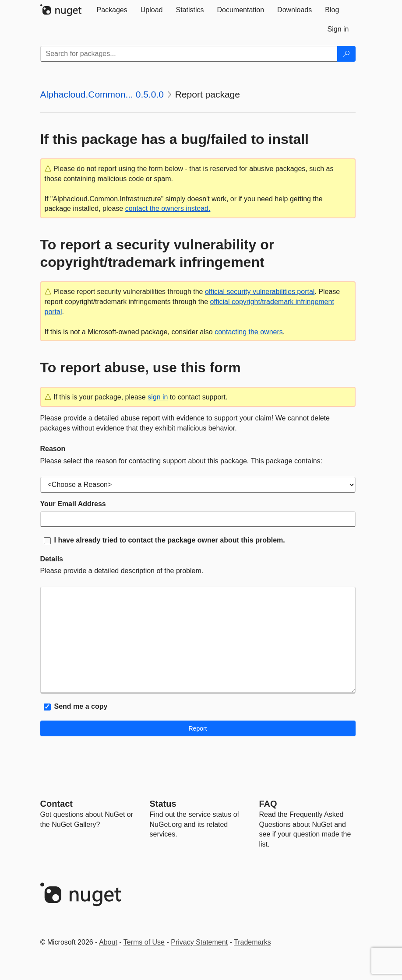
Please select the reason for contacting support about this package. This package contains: (182, 461)
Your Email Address (73, 504)
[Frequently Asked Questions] (268, 804)
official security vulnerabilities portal (260, 292)
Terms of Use (144, 942)
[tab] (112, 10)
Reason (53, 449)
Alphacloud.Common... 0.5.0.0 (102, 94)
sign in (158, 397)
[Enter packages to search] (189, 54)
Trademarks (252, 942)
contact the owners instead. (168, 208)
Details (52, 559)
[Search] (346, 54)
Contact (56, 804)
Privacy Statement (199, 942)
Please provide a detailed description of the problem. (122, 571)
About (108, 942)
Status (163, 804)
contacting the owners (249, 332)
